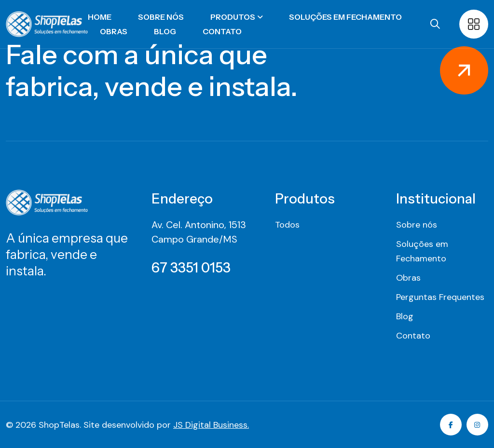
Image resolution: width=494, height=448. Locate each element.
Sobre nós (161, 17)
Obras (114, 31)
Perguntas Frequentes (440, 297)
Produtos (233, 17)
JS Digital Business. (211, 425)
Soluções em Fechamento (345, 17)
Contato (222, 31)
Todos (287, 225)
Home (100, 17)
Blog (165, 31)
